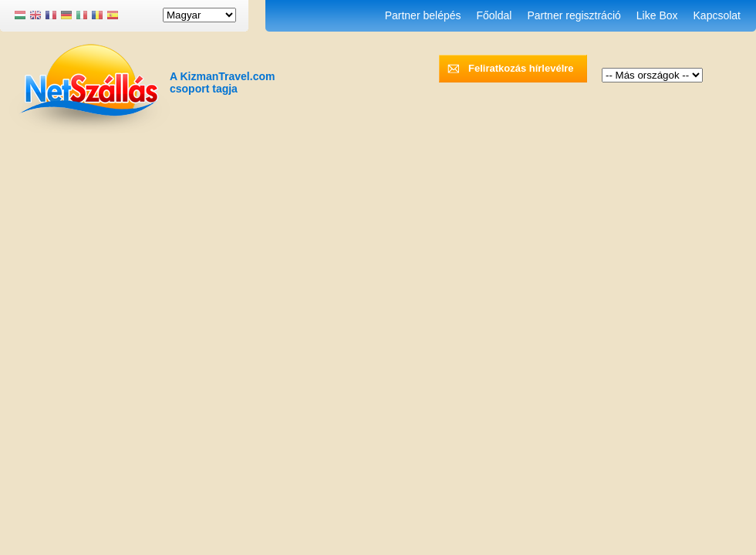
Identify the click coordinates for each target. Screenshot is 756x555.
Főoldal (494, 15)
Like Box (657, 15)
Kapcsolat (717, 15)
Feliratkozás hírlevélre (521, 68)
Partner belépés (423, 15)
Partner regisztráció (574, 15)
